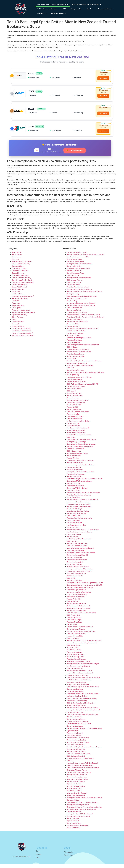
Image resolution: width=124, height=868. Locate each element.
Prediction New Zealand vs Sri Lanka (79, 522)
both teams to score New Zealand (78, 670)
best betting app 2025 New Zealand (79, 543)
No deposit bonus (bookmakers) (23, 300)
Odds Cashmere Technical (76, 760)
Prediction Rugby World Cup (76, 594)
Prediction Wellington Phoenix (77, 256)
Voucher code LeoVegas (75, 337)
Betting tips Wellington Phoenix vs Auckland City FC (84, 589)
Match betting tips (18, 293)
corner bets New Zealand (75, 696)
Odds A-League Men (74, 455)
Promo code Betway (74, 393)
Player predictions (18, 310)
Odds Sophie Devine (74, 649)
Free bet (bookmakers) (20, 289)
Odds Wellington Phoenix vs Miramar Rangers (82, 719)
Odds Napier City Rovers (75, 421)
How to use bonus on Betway (77, 317)
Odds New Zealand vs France (77, 550)
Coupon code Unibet (74, 314)
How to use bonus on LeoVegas (78, 726)
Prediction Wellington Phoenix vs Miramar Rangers (84, 751)
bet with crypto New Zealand (77, 335)
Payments (42, 13)
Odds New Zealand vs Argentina (78, 416)
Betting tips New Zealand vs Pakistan (80, 293)
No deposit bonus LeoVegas (77, 686)
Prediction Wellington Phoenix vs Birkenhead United (84, 483)
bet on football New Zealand (77, 709)
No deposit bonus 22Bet (75, 640)
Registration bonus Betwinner (77, 781)
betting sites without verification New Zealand (82, 333)
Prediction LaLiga (73, 427)
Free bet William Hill (74, 603)
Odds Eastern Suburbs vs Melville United (81, 707)
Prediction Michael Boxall (76, 490)
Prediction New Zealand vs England (79, 499)
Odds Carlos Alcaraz (74, 494)
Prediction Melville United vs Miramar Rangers (83, 712)
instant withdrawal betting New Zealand (80, 770)
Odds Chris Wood (73, 280)
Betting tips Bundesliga (75, 467)
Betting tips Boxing (73, 488)
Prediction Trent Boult (74, 626)
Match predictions (18, 298)
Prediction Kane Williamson (76, 663)
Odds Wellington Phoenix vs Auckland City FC (82, 388)
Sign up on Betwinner (74, 788)
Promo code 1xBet (73, 418)
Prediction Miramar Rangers (76, 615)
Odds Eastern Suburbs (74, 312)
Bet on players (17, 259)
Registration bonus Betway (76, 723)
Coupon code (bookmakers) (21, 282)
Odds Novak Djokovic (74, 622)
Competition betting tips (20, 275)
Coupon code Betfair (74, 471)
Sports (91, 9)
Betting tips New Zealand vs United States (81, 635)
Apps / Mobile (17, 256)
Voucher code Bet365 (74, 795)
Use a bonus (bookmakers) (21, 333)
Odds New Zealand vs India (76, 638)
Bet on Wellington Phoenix (76, 633)
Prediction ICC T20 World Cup (77, 705)
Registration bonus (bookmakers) (23, 317)
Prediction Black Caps (74, 344)
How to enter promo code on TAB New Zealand (83, 534)
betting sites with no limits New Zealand (81, 476)
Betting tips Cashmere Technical (78, 404)
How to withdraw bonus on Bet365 (79, 508)
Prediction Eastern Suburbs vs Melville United (82, 504)
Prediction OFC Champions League (79, 776)
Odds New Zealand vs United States (79, 758)
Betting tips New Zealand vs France (79, 282)
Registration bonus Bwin (75, 566)
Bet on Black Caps (73, 531)
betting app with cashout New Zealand (80, 573)
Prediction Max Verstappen (76, 478)
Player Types (16, 312)
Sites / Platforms (18, 321)
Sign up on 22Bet (73, 652)
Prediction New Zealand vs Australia (79, 439)
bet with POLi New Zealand (76, 790)
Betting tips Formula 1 (74, 562)
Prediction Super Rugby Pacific (77, 326)
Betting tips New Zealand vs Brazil (78, 820)
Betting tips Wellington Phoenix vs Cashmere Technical (86, 259)
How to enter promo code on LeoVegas (80, 464)
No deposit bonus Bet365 (76, 453)
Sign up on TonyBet (73, 340)
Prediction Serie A (73, 541)
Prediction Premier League (76, 390)
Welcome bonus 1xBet (75, 721)
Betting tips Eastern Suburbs (77, 756)
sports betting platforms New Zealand (80, 677)
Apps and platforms (106, 9)
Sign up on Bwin (72, 735)
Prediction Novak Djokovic (76, 786)
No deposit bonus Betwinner (77, 578)
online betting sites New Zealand (78, 515)
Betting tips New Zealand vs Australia (80, 268)
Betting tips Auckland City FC (77, 303)
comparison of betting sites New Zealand (81, 307)
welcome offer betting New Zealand (79, 342)
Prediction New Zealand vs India (78, 742)
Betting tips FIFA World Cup (76, 753)
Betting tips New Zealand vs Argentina (80, 451)
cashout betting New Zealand (77, 598)
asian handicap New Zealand (77, 797)
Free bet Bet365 (72, 411)
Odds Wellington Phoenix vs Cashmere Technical (84, 682)
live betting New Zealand (75, 266)
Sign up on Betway (73, 804)
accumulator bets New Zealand (78, 783)
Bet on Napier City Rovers (76, 661)
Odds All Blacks (72, 351)
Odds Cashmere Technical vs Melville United (82, 300)
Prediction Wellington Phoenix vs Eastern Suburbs (84, 365)
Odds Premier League (74, 624)
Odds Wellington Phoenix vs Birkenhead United (83, 349)
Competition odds (18, 277)
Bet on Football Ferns (74, 827)
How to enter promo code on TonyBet (80, 575)
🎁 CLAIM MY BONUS (75, 154)
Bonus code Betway (74, 832)
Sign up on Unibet (73, 825)
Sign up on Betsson (73, 430)
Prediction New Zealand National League (81, 310)
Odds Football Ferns (74, 520)
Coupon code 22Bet (74, 330)
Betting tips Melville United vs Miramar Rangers (83, 668)
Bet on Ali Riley (72, 305)
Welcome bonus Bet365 (75, 672)
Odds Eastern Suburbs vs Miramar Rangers (82, 444)
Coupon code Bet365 (74, 816)
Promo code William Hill (75, 737)
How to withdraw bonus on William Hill (80, 631)
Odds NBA (70, 372)
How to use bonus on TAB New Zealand (80, 763)
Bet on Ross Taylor (73, 402)
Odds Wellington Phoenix (75, 555)
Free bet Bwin (71, 363)
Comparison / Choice (19, 273)
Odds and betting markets (73, 9)
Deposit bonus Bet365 (74, 527)
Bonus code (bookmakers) (21, 268)
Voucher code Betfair (74, 481)
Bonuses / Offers (18, 270)
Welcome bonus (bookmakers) (22, 337)
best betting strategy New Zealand (79, 666)
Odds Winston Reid (73, 619)
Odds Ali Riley (72, 582)
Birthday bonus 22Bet (74, 793)
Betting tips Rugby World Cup (77, 779)
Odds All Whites (72, 605)
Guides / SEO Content (19, 291)
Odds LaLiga (71, 441)
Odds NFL (70, 765)
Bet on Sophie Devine (74, 270)
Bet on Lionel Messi (74, 501)
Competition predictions (20, 280)
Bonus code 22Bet (73, 328)
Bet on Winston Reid (74, 409)
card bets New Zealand (75, 474)
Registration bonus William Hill (77, 559)
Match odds (16, 296)
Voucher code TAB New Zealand (78, 432)
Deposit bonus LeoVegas (75, 277)
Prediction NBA (72, 629)
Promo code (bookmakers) (21, 314)
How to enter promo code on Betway (79, 381)
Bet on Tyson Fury (73, 379)
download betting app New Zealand (79, 612)
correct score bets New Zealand (78, 830)
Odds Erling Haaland (74, 286)
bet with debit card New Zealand (78, 571)
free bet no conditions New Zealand (79, 596)
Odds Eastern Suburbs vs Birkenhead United (82, 702)
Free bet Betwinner (73, 462)
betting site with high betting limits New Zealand (83, 714)
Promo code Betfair (74, 525)
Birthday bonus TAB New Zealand (78, 610)
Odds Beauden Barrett (74, 423)
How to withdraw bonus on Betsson (79, 356)
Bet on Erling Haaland (74, 568)
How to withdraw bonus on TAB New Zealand (82, 767)
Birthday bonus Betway (75, 263)
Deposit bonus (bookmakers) (22, 284)
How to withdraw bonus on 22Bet (78, 261)
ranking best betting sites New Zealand (80, 370)
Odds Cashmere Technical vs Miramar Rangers (83, 772)
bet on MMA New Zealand (76, 434)
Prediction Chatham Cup (75, 716)
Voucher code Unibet (74, 654)
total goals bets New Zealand (77, 367)
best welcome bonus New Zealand (79, 425)
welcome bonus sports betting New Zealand (82, 647)
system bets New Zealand (76, 601)
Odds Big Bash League (75, 384)
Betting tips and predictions (48, 9)
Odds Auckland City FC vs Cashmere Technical (83, 691)
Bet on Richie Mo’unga (74, 513)
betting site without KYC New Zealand (80, 818)
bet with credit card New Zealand (78, 746)
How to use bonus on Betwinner (78, 679)
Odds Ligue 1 (71, 395)
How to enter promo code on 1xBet (79, 728)
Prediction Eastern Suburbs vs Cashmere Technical (84, 733)
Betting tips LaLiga (73, 298)
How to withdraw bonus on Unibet (78, 273)
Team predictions (18, 330)
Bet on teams (16, 261)
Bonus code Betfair (73, 347)
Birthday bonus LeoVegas (76, 659)
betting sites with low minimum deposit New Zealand (85, 587)
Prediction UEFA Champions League (79, 511)
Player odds (16, 307)
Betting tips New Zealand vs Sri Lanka (80, 592)
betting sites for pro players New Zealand (81, 557)
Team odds (16, 328)
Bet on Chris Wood (73, 823)
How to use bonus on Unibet (77, 386)
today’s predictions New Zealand (78, 506)
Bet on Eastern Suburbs (75, 400)
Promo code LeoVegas (75, 656)
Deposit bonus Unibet (74, 397)
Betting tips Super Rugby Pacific (78, 809)
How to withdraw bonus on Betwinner (80, 536)
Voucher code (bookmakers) (22, 335)
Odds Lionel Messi (73, 642)
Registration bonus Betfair (76, 360)
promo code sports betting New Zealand (81, 469)
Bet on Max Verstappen (75, 730)
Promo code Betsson (74, 538)
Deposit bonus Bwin (74, 289)
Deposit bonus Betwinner (75, 374)
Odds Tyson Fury (73, 545)
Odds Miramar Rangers (75, 284)
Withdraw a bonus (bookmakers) (23, 340)
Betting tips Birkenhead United (77, 548)
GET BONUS (103, 79)
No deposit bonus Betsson (76, 749)
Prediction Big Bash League (76, 518)
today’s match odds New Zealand (78, 689)
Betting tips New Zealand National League (81, 448)
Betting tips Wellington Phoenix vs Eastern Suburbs (84, 811)
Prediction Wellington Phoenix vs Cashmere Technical (85, 321)
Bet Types (15, 263)
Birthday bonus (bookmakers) (22, 266)
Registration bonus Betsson (76, 608)
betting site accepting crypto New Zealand (81, 813)
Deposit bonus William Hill (76, 407)
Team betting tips (18, 326)
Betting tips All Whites (74, 585)
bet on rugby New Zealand (76, 800)
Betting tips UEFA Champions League (80, 485)
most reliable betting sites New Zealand (80, 552)
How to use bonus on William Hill (78, 353)
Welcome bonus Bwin (74, 275)
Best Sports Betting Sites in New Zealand (53, 5)
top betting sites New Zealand (77, 700)
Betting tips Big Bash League (77, 446)
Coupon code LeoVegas (75, 693)
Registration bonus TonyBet (76, 744)
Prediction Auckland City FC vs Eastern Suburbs (83, 698)
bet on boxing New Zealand (76, 437)
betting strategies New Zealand (78, 457)
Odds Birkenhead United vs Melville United (81, 617)
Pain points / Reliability (20, 303)
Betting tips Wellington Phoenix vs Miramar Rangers (85, 296)
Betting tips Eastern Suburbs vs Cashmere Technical (85, 802)
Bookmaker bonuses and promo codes (87, 5)
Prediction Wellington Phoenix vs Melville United (83, 497)
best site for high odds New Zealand (79, 684)
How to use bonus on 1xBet (76, 529)
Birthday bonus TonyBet (75, 580)
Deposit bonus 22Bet (74, 739)
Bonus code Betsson (74, 460)
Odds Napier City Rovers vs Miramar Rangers (82, 807)
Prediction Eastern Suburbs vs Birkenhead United (84, 319)
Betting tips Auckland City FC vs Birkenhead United (84, 645)
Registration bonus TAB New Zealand (80, 675)
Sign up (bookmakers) (19, 319)
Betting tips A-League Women (77, 774)
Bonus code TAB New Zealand (77, 492)
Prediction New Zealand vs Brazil (78, 291)
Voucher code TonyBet (75, 323)
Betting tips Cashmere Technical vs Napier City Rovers (85, 377)
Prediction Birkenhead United (77, 564)
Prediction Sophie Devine (75, 358)
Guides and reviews (59, 13)
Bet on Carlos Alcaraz (74, 414)
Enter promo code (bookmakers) (23, 286)
